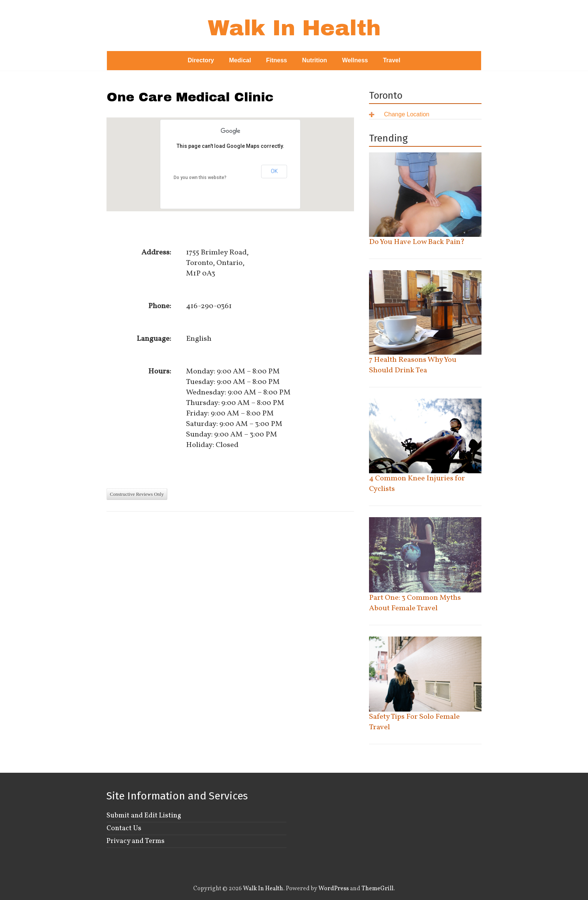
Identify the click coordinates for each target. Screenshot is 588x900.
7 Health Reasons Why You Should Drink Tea (413, 365)
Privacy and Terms (136, 841)
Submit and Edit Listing (144, 816)
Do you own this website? (200, 178)
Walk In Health (294, 28)
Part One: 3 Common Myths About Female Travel (415, 603)
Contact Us (124, 828)
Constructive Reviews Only (137, 494)
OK (274, 171)
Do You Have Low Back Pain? (417, 242)
